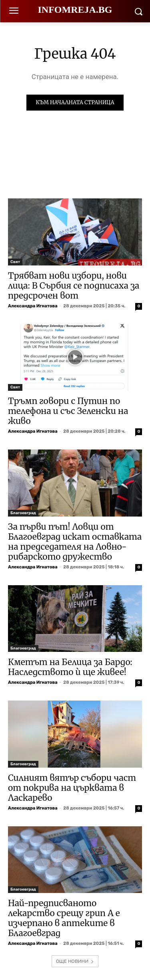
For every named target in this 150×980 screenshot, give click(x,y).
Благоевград (23, 513)
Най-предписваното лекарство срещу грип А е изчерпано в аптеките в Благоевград (64, 918)
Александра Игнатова (33, 306)
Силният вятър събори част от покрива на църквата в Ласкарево (72, 788)
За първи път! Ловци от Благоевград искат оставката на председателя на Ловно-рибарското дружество (75, 542)
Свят (15, 262)
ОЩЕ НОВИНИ (75, 961)
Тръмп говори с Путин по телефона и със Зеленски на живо (68, 411)
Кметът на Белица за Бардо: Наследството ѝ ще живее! (70, 667)
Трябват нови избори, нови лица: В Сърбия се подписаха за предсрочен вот (74, 286)
